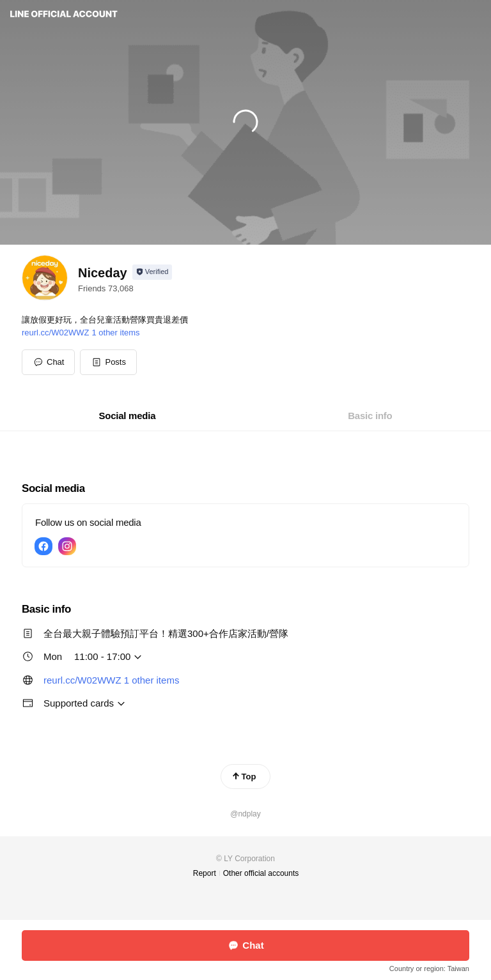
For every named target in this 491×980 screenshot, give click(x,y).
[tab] (128, 416)
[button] (108, 362)
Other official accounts (261, 873)
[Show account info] (152, 272)
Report (205, 873)
